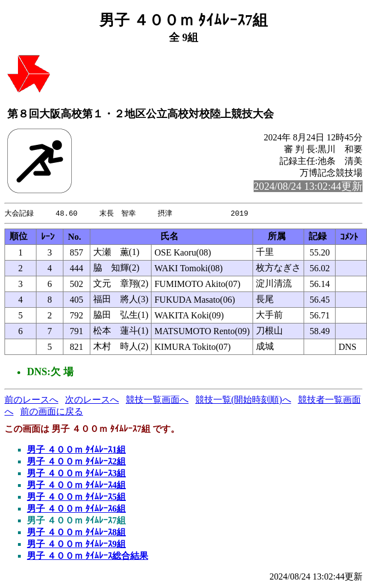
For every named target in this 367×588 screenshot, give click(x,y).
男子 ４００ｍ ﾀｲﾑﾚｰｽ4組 (76, 486)
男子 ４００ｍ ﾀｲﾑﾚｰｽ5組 (76, 497)
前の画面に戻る (52, 412)
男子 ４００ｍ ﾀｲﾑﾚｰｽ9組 (76, 544)
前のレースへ (31, 400)
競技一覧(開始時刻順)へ (243, 400)
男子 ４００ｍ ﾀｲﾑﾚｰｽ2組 (76, 462)
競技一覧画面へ (157, 400)
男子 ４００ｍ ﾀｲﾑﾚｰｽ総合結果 (88, 556)
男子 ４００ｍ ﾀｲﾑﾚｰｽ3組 (76, 474)
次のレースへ (92, 400)
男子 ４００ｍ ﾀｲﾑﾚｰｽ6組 (76, 509)
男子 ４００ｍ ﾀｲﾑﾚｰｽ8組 (76, 533)
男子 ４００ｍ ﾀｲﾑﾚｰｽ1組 (76, 450)
